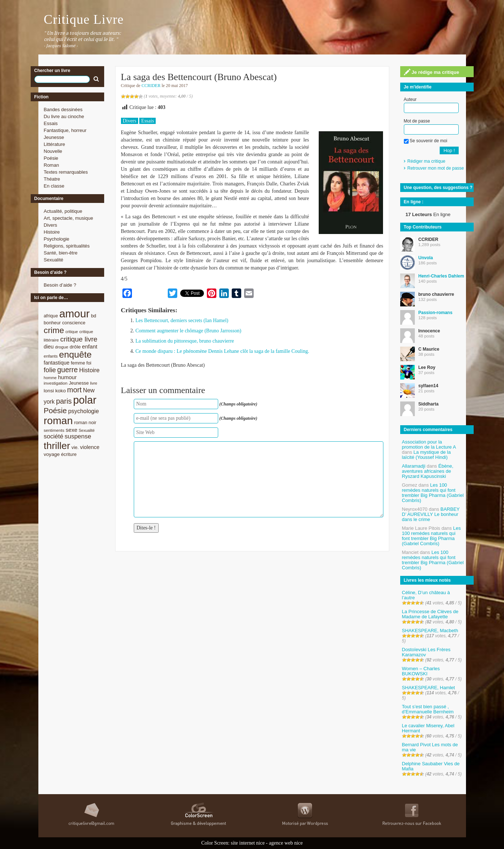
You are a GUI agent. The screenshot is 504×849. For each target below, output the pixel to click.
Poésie (51, 158)
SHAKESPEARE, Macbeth (430, 631)
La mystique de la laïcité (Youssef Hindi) (427, 455)
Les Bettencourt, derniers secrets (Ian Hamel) (182, 320)
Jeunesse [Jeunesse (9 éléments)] (79, 383)
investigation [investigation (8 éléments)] (56, 383)
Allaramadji (414, 466)
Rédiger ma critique (427, 161)
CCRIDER (151, 86)
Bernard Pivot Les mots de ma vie (430, 747)
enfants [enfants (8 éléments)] (51, 356)
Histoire (52, 232)
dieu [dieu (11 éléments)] (49, 347)
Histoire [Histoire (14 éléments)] (89, 370)
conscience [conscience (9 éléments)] (74, 323)
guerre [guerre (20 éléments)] (68, 370)
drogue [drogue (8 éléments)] (61, 347)
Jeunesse (54, 137)
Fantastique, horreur (65, 130)
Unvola (426, 258)
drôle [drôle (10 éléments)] (75, 347)
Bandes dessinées (63, 110)
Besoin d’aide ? (60, 285)
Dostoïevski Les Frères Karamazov (426, 652)
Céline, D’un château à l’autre (426, 595)
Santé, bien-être (61, 253)
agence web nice (286, 843)
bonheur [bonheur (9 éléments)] (52, 323)
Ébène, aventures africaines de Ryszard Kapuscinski (428, 471)
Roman (52, 165)
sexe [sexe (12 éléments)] (72, 430)
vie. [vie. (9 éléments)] (75, 447)
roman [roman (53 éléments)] (58, 421)
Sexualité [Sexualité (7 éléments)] (87, 430)
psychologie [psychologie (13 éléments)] (83, 411)
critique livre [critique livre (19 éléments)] (79, 339)
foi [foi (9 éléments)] (89, 363)
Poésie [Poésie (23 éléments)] (55, 410)
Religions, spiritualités (67, 246)
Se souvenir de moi (426, 141)
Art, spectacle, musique (69, 218)
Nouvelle (53, 151)
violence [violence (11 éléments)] (90, 447)
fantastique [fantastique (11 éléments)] (57, 363)
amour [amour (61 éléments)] (74, 314)
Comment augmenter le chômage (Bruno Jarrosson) (189, 331)
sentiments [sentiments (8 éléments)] (54, 430)
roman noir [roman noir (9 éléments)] (85, 422)
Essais (51, 123)
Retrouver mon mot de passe (436, 168)
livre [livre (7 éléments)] (94, 383)
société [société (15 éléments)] (54, 436)
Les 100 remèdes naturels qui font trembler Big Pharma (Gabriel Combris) (433, 493)
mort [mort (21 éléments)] (75, 390)
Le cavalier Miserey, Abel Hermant (428, 728)
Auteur (410, 99)
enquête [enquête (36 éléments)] (75, 354)
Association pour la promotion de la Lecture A (429, 444)
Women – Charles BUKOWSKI (421, 671)
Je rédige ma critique (432, 72)
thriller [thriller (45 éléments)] (57, 446)
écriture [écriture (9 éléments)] (69, 454)
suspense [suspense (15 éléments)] (78, 436)
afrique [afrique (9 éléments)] (51, 316)
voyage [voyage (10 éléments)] (52, 454)
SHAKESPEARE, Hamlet (429, 688)
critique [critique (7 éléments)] (72, 332)
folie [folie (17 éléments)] (50, 370)
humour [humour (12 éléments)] (67, 377)
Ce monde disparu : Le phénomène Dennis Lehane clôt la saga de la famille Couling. (222, 351)
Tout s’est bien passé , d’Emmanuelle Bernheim (428, 709)
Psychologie (57, 239)
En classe (54, 186)
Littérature (55, 144)
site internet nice (248, 843)
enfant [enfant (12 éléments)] (90, 346)
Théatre (52, 179)
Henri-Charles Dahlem (441, 276)
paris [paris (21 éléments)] (64, 401)
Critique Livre (84, 19)
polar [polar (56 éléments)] (85, 400)
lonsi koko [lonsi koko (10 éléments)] (55, 391)
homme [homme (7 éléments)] (50, 378)
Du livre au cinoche (64, 116)
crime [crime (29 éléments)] (54, 330)
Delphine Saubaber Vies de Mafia (431, 766)
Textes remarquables (66, 172)
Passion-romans (435, 313)
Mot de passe (417, 121)
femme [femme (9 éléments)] (78, 363)
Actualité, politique (63, 211)
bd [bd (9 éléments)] (94, 316)
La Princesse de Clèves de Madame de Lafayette (430, 614)
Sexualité (54, 260)
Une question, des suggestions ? (438, 188)
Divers (51, 225)
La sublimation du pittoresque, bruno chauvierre (185, 341)
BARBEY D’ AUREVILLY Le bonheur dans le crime (431, 514)
